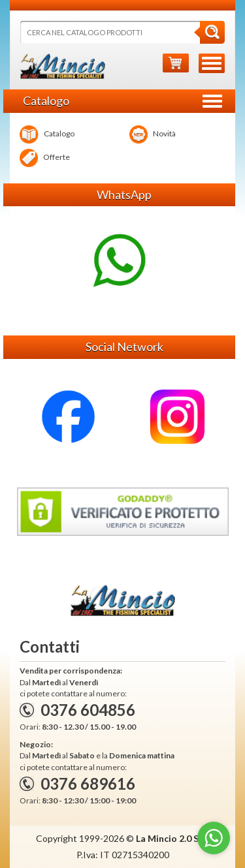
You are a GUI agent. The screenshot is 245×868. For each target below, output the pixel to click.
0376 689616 (88, 783)
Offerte (45, 158)
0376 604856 (88, 710)
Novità (153, 134)
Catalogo (47, 134)
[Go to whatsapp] (214, 838)
